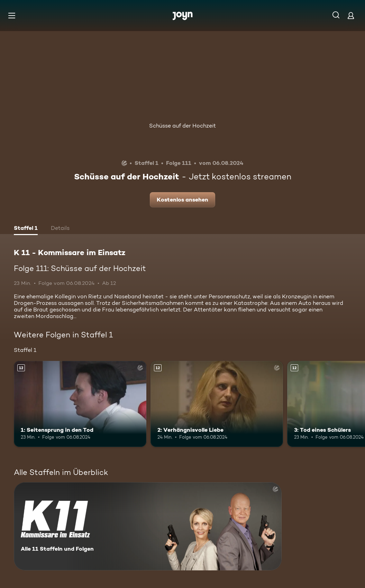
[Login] (351, 15)
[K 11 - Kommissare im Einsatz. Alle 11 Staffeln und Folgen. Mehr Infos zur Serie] (148, 526)
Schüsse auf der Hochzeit (182, 126)
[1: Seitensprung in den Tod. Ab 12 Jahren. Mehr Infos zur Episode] (80, 404)
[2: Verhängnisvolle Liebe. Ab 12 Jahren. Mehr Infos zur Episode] (217, 404)
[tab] (26, 229)
